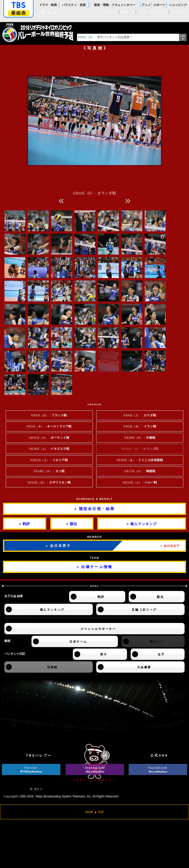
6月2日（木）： (49, 426)
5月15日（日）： (49, 482)
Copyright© (11, 796)
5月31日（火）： (49, 438)
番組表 (18, 13)
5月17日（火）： (140, 471)
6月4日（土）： (140, 415)
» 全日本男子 (58, 546)
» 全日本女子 (170, 546)
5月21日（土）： (49, 460)
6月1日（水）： (140, 426)
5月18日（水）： (49, 471)
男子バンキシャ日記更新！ (106, 37)
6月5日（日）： (49, 415)
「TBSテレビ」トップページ (18, 5)
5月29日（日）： (140, 438)
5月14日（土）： (140, 482)
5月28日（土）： (49, 449)
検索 (53, 12)
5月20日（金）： (140, 460)
